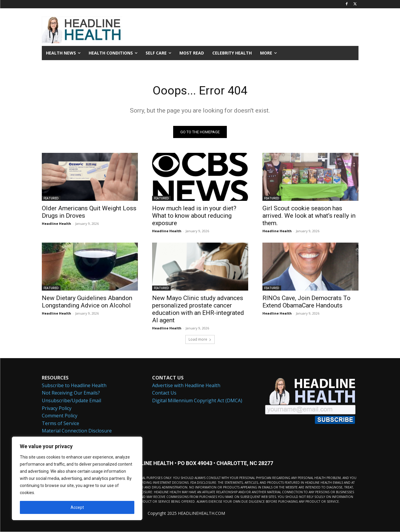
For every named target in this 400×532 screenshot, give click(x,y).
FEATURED (51, 198)
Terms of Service (60, 423)
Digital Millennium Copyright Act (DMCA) (197, 401)
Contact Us (164, 393)
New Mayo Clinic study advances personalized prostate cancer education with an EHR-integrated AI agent (198, 309)
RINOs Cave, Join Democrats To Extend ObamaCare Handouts (306, 302)
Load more (200, 340)
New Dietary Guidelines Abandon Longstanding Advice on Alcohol (87, 302)
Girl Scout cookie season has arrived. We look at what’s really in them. (309, 216)
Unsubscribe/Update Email (71, 401)
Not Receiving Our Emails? (71, 393)
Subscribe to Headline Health (74, 385)
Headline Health (56, 224)
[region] (77, 478)
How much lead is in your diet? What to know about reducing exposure (194, 216)
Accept (77, 507)
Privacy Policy (57, 408)
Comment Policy (60, 416)
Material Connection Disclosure (77, 431)
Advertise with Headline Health (186, 385)
